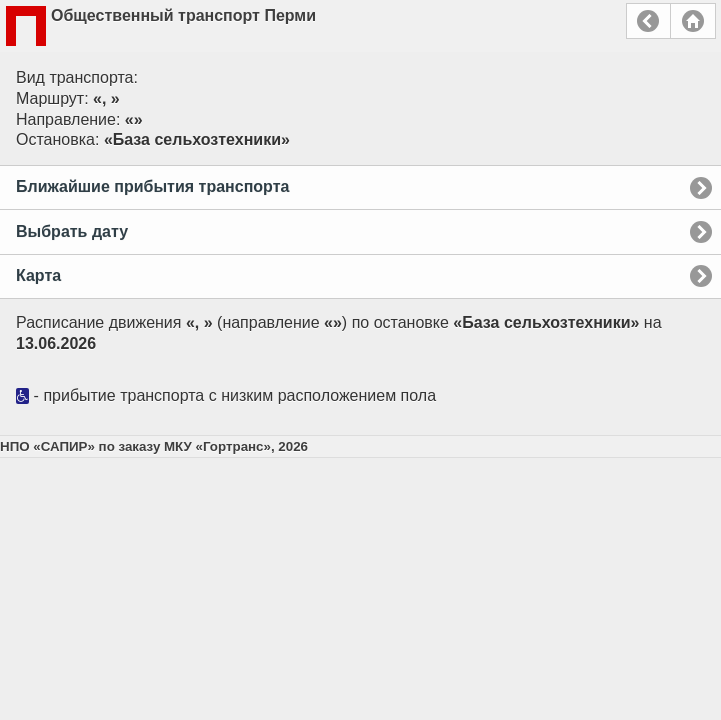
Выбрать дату (72, 231)
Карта (38, 275)
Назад (648, 21)
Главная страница (693, 21)
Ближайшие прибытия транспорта (152, 186)
